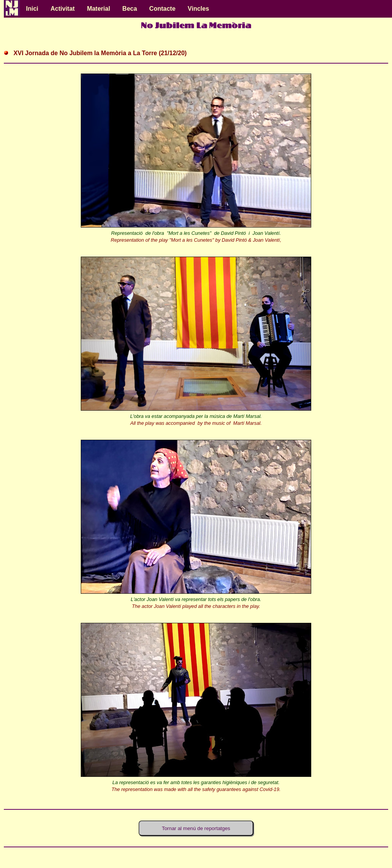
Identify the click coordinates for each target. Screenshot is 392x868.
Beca (130, 9)
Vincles (198, 9)
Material (98, 9)
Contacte (162, 9)
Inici (32, 9)
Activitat (63, 9)
